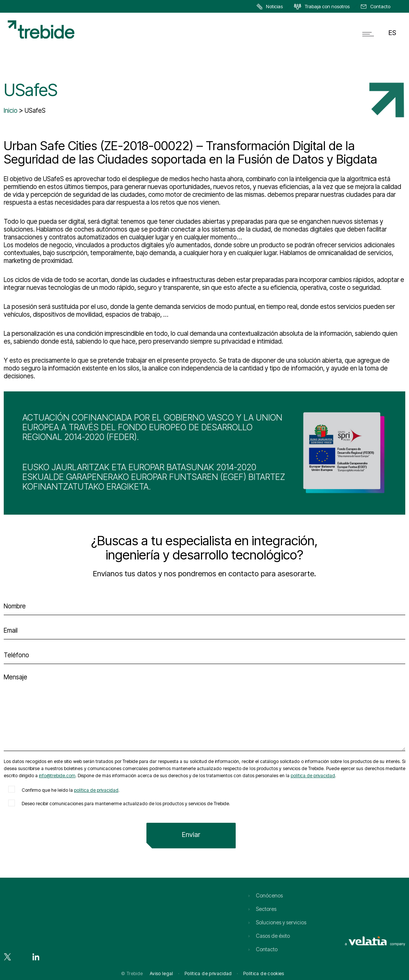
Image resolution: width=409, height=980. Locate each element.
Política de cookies (264, 973)
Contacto (380, 6)
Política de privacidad (208, 973)
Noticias (274, 6)
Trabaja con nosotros (327, 6)
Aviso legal (162, 973)
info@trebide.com (57, 776)
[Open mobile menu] (370, 34)
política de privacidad (313, 776)
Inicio (11, 111)
